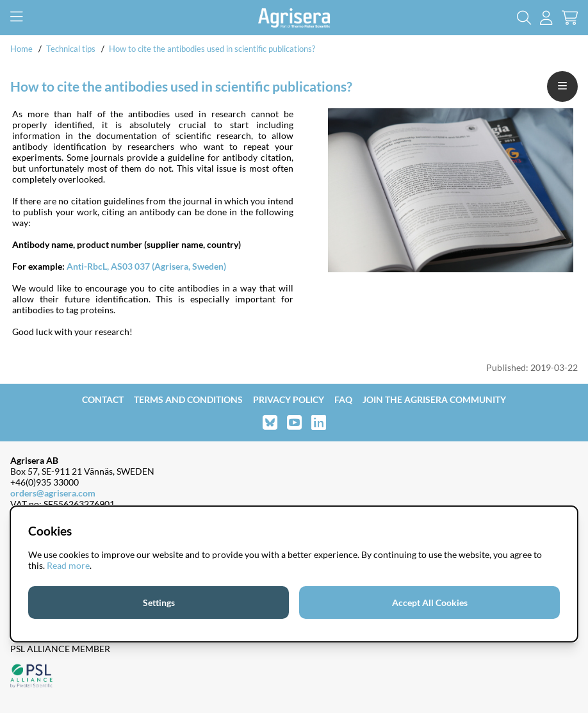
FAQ (343, 399)
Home (21, 49)
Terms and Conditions (188, 399)
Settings (159, 602)
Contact (103, 399)
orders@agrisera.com (53, 493)
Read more (68, 565)
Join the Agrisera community (434, 399)
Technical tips (71, 49)
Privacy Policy (289, 399)
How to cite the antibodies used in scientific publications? (212, 49)
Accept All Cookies (430, 602)
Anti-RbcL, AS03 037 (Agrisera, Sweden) (146, 266)
